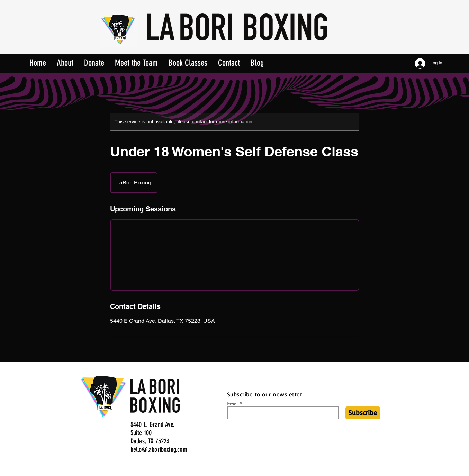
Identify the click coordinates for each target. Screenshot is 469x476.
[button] (188, 61)
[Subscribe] (363, 413)
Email (233, 404)
